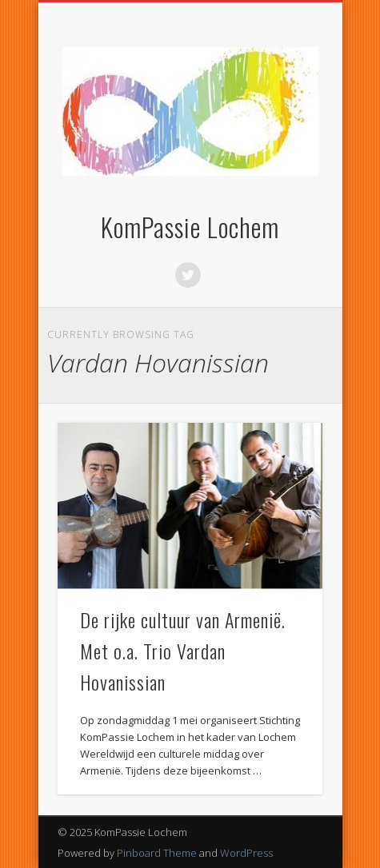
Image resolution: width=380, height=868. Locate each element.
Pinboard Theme (157, 853)
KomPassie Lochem (190, 227)
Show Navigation (283, 143)
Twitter (188, 275)
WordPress (246, 853)
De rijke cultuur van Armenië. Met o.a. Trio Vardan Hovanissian (183, 651)
